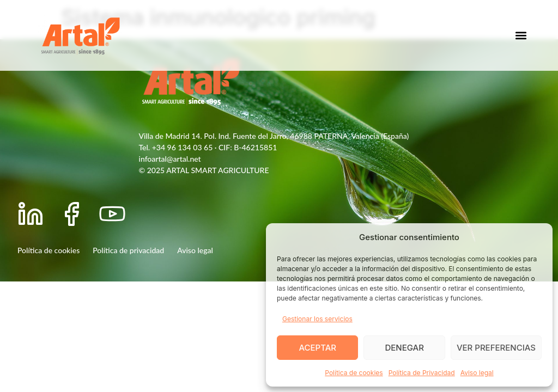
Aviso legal (477, 373)
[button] (521, 36)
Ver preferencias (496, 348)
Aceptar (317, 348)
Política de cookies (354, 373)
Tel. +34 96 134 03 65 (176, 147)
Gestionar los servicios (317, 319)
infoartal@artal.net (170, 159)
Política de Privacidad (422, 373)
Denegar (404, 348)
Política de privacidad (128, 250)
